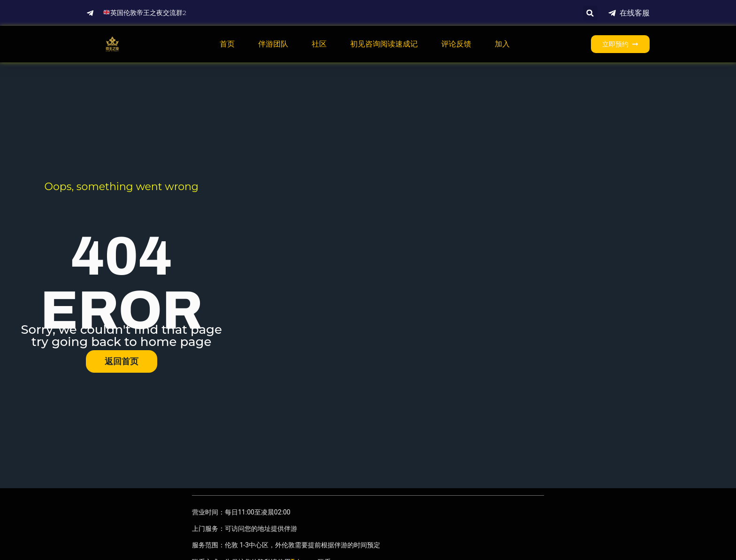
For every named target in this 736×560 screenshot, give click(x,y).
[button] (590, 13)
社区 (319, 44)
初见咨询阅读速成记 (384, 44)
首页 (227, 44)
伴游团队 (273, 44)
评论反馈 (456, 44)
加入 (502, 44)
